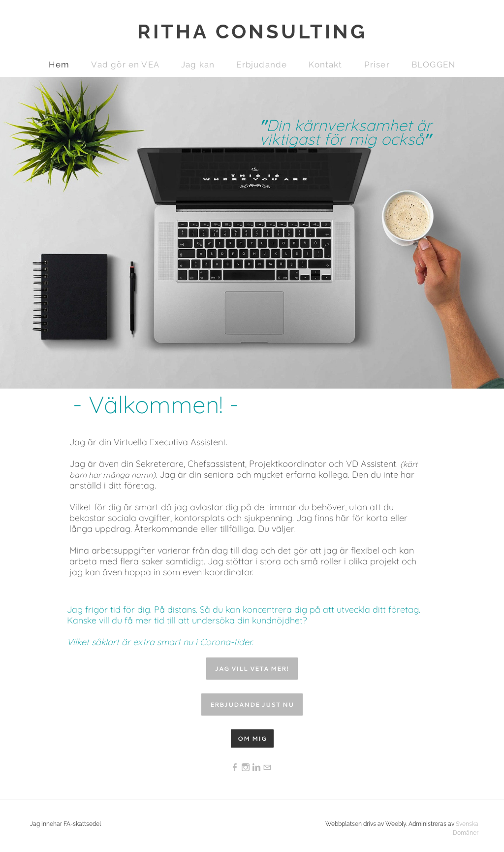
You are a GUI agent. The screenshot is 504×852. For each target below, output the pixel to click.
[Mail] (267, 768)
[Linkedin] (256, 768)
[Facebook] (235, 768)
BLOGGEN (433, 65)
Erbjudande (262, 65)
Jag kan (198, 65)
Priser (377, 65)
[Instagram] (246, 768)
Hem (59, 65)
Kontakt (325, 65)
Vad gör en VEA (125, 65)
